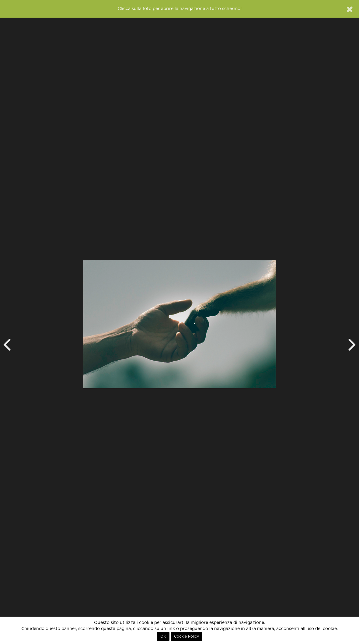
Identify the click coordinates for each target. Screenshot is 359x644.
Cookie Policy (186, 636)
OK (163, 636)
